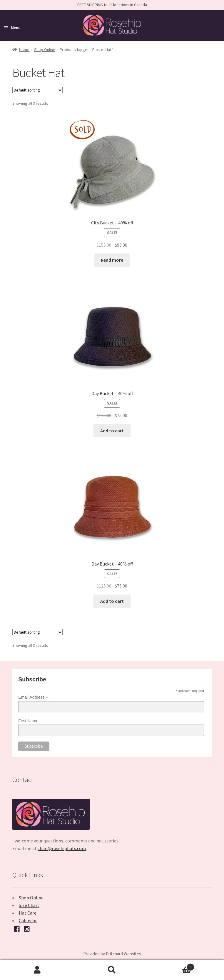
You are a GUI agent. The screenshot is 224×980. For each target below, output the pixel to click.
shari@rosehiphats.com (62, 848)
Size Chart (29, 905)
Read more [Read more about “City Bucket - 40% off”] (112, 260)
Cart (172, 966)
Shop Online (45, 50)
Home (24, 50)
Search (112, 970)
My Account (37, 970)
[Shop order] (37, 90)
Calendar (28, 920)
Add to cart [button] (112, 431)
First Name (28, 721)
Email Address (33, 697)
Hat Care (28, 913)
